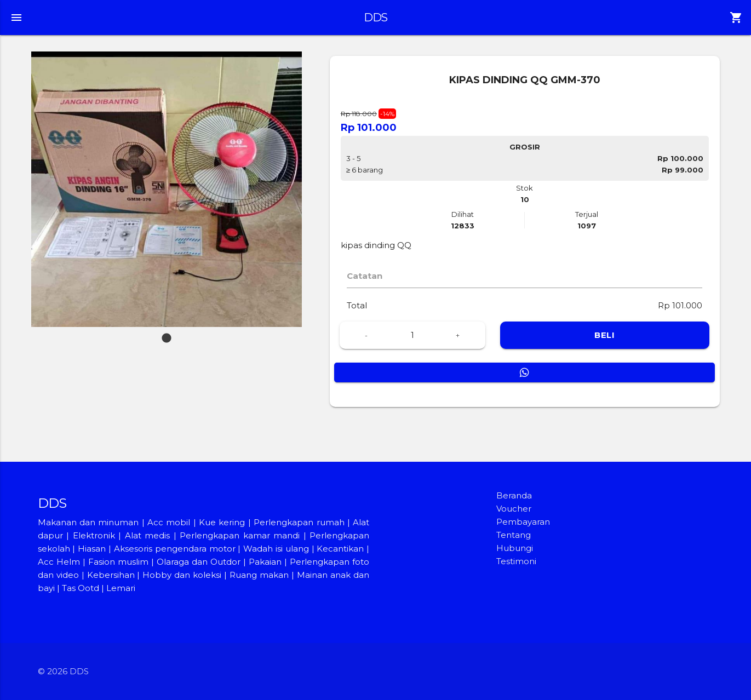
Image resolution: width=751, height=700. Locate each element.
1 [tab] (167, 333)
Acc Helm (59, 562)
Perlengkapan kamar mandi (240, 535)
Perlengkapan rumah (299, 522)
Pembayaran (523, 522)
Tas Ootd (81, 588)
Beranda (514, 495)
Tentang (514, 535)
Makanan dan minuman (88, 522)
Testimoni (516, 561)
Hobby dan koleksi (182, 575)
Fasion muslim (118, 562)
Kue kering (223, 522)
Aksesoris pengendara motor (175, 549)
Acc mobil (169, 522)
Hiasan (92, 549)
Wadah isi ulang (276, 549)
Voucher (514, 509)
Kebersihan (111, 575)
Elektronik (94, 535)
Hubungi (515, 548)
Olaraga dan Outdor (199, 562)
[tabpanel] (167, 189)
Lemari (121, 588)
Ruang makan (260, 575)
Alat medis (148, 535)
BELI (604, 335)
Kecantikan (340, 549)
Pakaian (265, 562)
